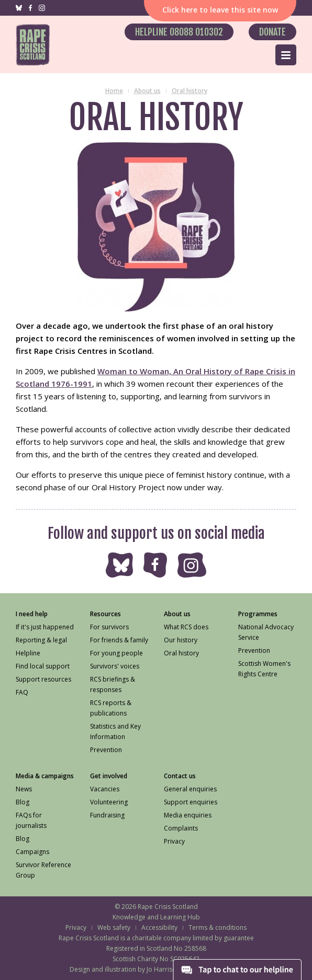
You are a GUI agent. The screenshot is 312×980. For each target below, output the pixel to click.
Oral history (190, 91)
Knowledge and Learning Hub (156, 917)
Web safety (114, 927)
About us (147, 91)
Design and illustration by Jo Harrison (125, 969)
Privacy (76, 927)
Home (114, 91)
